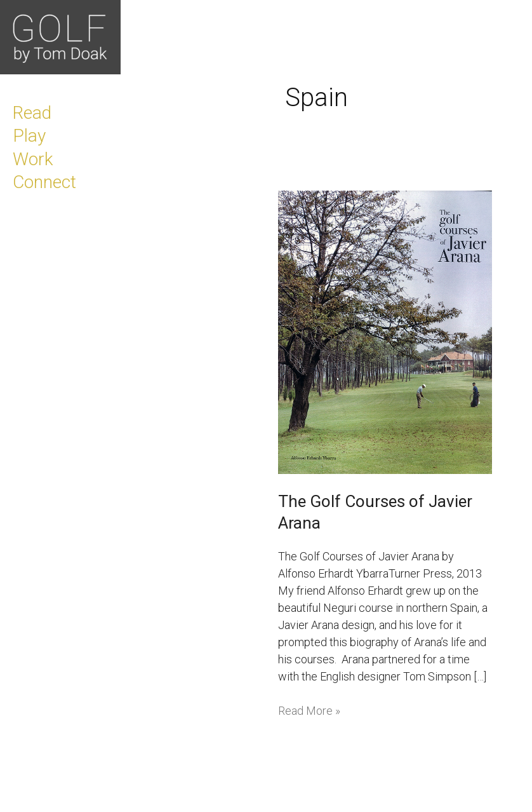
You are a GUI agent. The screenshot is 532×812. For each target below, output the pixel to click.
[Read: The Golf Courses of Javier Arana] (385, 331)
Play (29, 136)
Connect (44, 182)
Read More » (309, 710)
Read (32, 113)
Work (33, 159)
